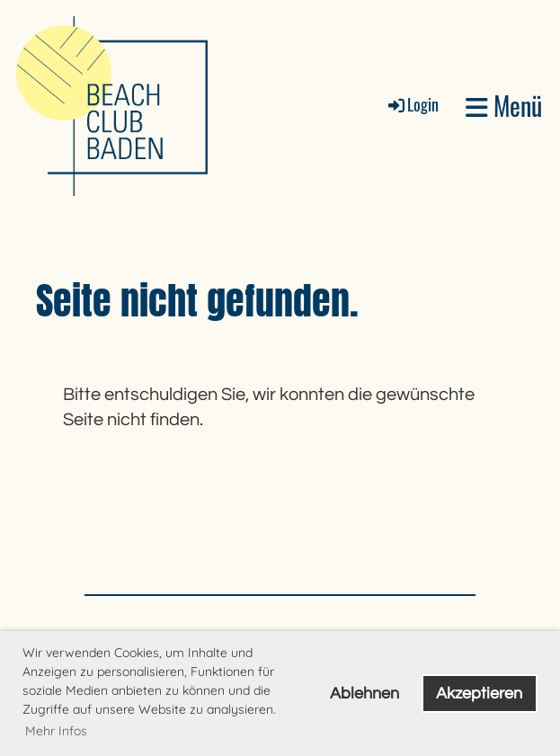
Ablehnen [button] (364, 694)
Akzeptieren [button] (479, 694)
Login (412, 104)
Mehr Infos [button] (56, 731)
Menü (504, 106)
